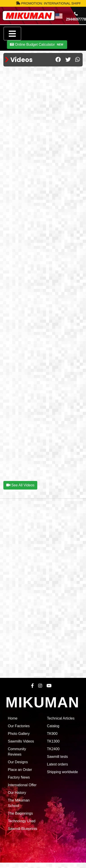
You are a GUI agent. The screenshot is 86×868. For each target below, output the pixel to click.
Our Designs (18, 762)
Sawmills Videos (21, 741)
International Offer (22, 785)
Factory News (19, 777)
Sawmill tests (57, 757)
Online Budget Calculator (37, 45)
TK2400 (53, 749)
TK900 (52, 734)
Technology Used (22, 821)
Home (13, 718)
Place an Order (20, 770)
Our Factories (19, 726)
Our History (17, 793)
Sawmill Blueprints (23, 829)
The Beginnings (20, 813)
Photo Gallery (19, 734)
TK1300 (53, 741)
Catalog (53, 726)
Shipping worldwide (62, 772)
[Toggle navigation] (12, 34)
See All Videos (20, 485)
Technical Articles (61, 718)
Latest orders (57, 764)
